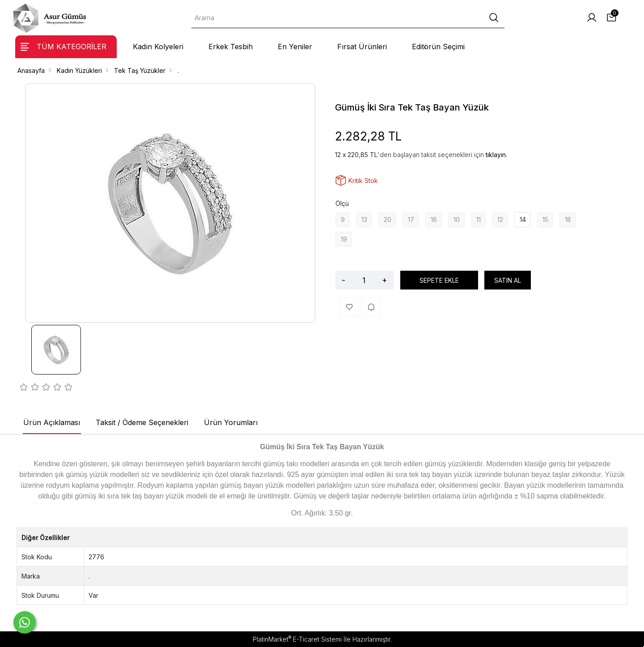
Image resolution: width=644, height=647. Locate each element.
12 (500, 219)
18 (568, 219)
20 (388, 219)
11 (479, 219)
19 (344, 239)
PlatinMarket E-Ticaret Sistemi (297, 639)
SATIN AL (508, 280)
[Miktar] (364, 280)
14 (523, 219)
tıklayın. (496, 155)
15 (545, 219)
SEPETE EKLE (439, 280)
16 (434, 219)
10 (457, 219)
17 (411, 219)
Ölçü (342, 203)
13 (364, 219)
